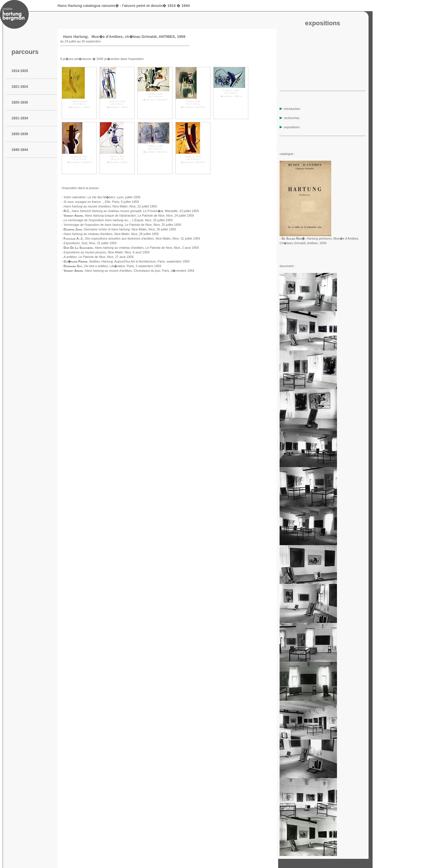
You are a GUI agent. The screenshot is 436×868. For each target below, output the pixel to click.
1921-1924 (20, 87)
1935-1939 (20, 134)
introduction (290, 109)
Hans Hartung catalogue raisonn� (88, 6)
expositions (290, 127)
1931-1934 (20, 118)
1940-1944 (20, 150)
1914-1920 (20, 71)
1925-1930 (20, 102)
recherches (289, 118)
